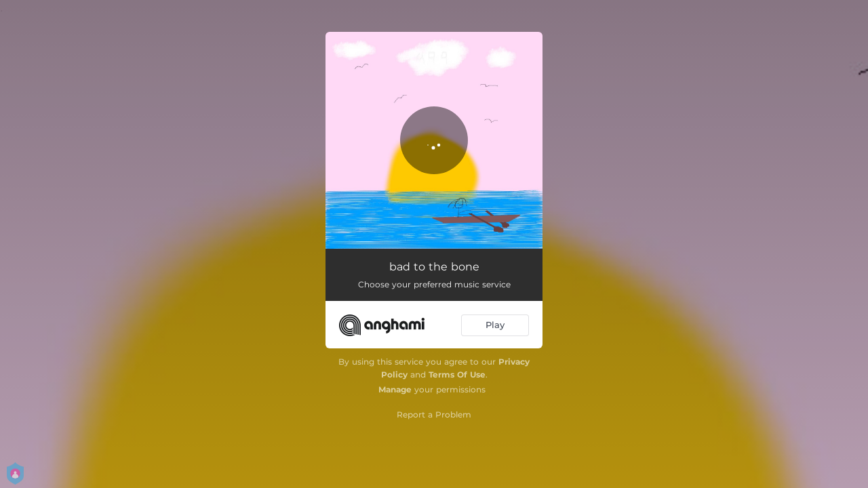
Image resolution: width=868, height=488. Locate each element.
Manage (395, 389)
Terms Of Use (457, 374)
